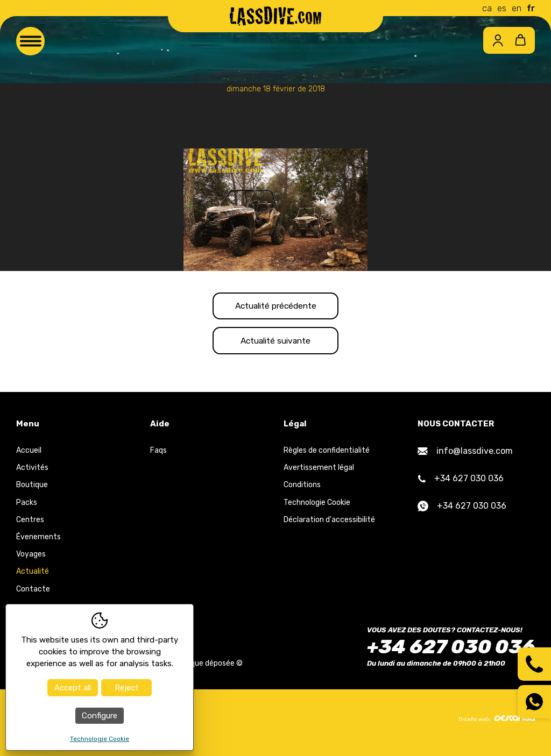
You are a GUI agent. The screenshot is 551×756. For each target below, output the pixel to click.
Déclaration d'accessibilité (329, 526)
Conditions (302, 491)
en (517, 8)
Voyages (31, 560)
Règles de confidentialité (327, 456)
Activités (32, 473)
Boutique (32, 491)
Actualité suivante (275, 345)
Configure (100, 716)
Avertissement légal (319, 473)
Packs (27, 508)
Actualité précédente (276, 307)
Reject (127, 688)
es (502, 8)
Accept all (73, 688)
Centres (30, 526)
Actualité (33, 578)
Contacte (33, 595)
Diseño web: (497, 725)
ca (487, 8)
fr (531, 8)
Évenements (38, 543)
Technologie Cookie (317, 508)
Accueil (29, 456)
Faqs (158, 456)
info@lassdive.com (465, 457)
